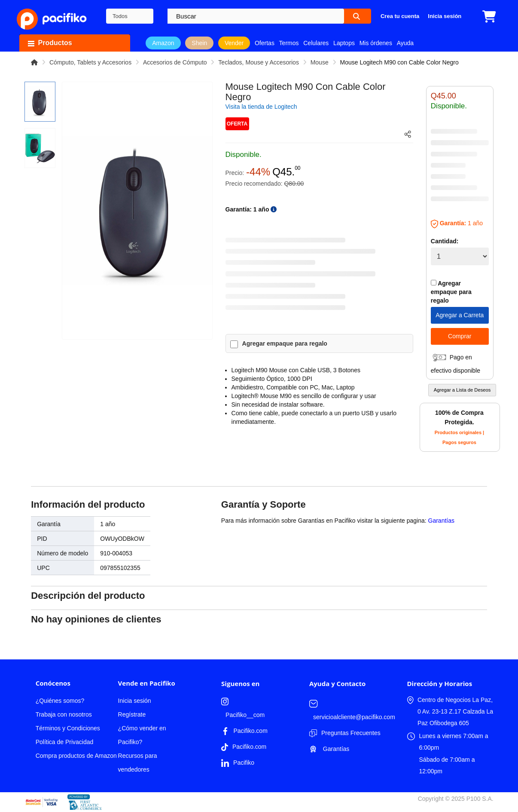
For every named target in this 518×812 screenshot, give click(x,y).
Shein (199, 43)
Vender (234, 43)
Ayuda (405, 43)
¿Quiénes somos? (60, 701)
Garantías (441, 521)
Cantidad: (445, 241)
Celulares (316, 43)
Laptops (344, 43)
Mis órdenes (376, 43)
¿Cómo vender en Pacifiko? (142, 735)
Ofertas (265, 43)
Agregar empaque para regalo (285, 343)
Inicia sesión (135, 701)
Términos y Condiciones (68, 728)
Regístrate (132, 714)
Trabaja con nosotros (64, 714)
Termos (289, 43)
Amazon (163, 43)
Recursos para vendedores (138, 763)
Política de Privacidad (65, 742)
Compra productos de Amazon (76, 756)
